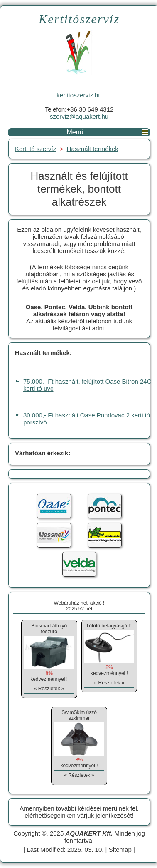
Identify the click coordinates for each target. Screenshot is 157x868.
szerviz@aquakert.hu (79, 116)
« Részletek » (49, 689)
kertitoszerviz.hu (79, 95)
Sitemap (120, 849)
